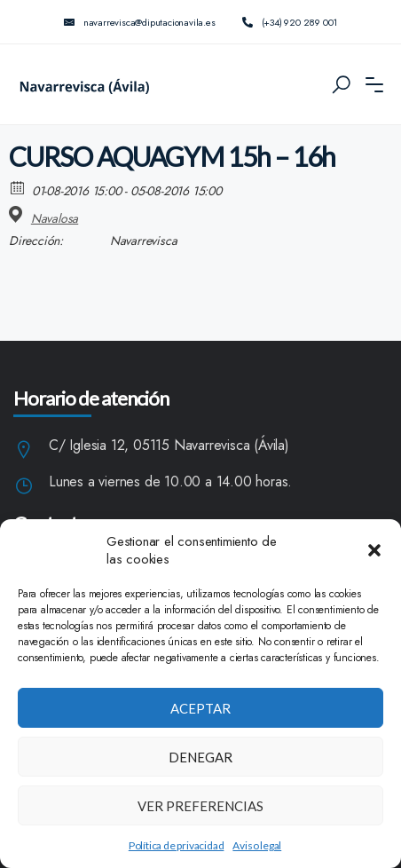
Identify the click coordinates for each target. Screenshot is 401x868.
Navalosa (55, 218)
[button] (374, 550)
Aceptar (200, 708)
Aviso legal (257, 845)
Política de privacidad (177, 845)
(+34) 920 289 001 (290, 22)
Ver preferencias (200, 806)
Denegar (200, 757)
